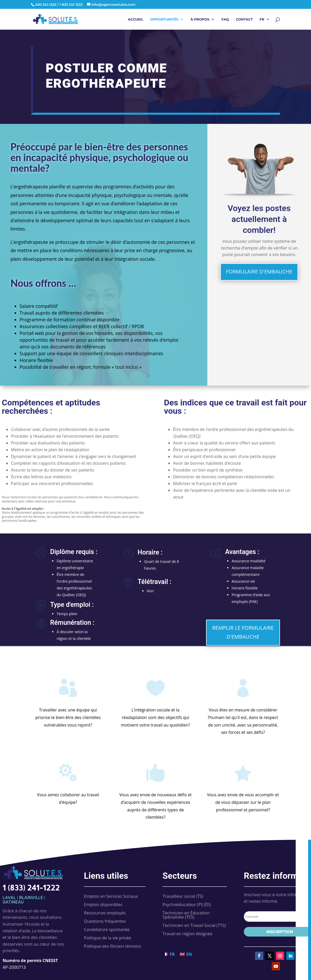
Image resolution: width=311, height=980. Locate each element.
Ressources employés (105, 913)
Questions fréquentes (105, 921)
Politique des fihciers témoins (112, 946)
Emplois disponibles (103, 905)
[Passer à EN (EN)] (186, 954)
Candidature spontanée (107, 930)
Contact (244, 19)
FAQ (225, 19)
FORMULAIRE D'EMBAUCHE (259, 272)
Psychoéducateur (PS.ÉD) (187, 905)
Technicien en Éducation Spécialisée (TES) (186, 915)
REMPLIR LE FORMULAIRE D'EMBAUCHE (243, 632)
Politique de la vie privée (107, 938)
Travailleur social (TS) (183, 896)
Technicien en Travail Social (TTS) (194, 925)
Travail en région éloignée (187, 934)
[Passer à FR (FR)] (169, 954)
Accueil (136, 19)
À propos (200, 19)
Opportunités (164, 19)
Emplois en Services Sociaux (111, 896)
